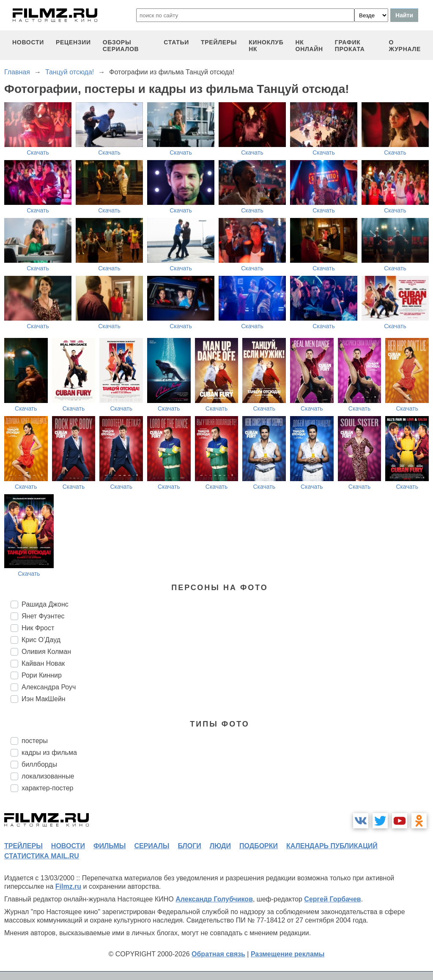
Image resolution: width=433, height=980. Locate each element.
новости (28, 42)
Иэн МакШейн (44, 699)
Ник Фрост (38, 628)
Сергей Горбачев (332, 899)
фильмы (110, 846)
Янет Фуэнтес (43, 616)
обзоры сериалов (121, 46)
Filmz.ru (68, 886)
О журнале (405, 46)
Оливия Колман (46, 652)
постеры (35, 741)
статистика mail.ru (42, 856)
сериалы (152, 846)
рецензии (73, 42)
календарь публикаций (332, 846)
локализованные (48, 776)
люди (220, 846)
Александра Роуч (49, 687)
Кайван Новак (43, 663)
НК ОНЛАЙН (309, 46)
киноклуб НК (266, 46)
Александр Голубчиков (214, 899)
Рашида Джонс (45, 604)
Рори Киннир (42, 675)
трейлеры (219, 42)
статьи (176, 42)
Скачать (38, 152)
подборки (259, 846)
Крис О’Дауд (41, 640)
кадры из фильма (49, 753)
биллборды (39, 764)
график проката (350, 46)
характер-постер (47, 788)
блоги (189, 846)
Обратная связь (218, 954)
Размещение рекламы (288, 954)
